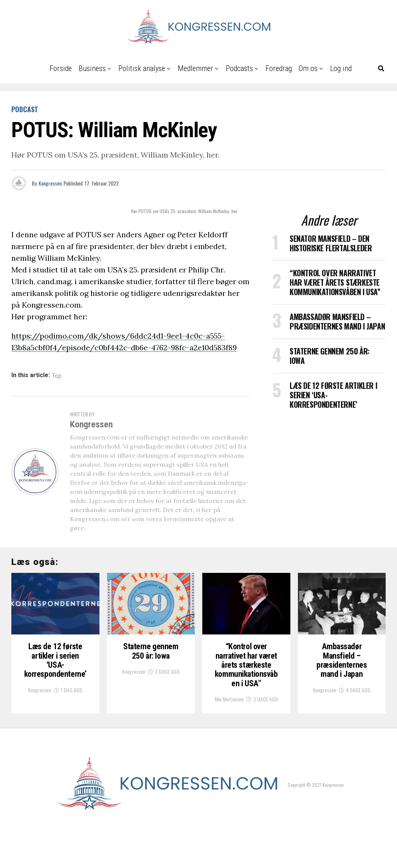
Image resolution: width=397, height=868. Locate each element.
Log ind (341, 68)
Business (92, 68)
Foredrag (279, 68)
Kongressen (50, 183)
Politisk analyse (142, 68)
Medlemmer (195, 68)
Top (57, 376)
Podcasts (239, 68)
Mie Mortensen (229, 740)
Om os (308, 68)
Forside (61, 68)
